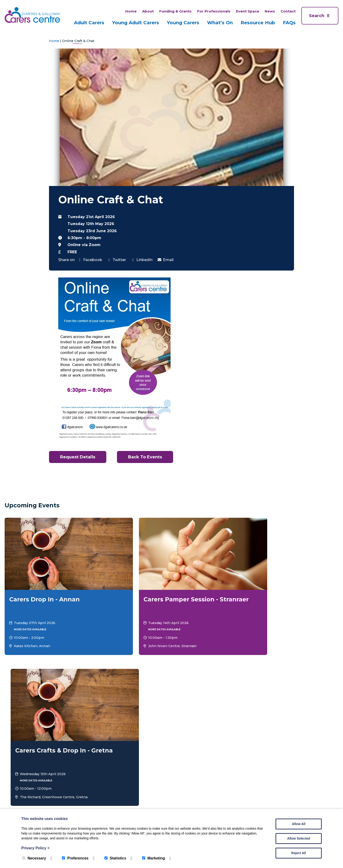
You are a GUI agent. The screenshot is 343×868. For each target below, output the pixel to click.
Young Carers (183, 23)
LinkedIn (142, 260)
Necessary (34, 858)
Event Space (248, 11)
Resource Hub (258, 23)
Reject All (299, 853)
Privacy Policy (35, 848)
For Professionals (214, 11)
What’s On (220, 23)
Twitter (116, 260)
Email (165, 260)
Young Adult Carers (136, 23)
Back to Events (149, 457)
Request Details (79, 457)
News (270, 11)
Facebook (90, 260)
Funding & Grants (175, 11)
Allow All (299, 824)
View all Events (321, 655)
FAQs (289, 23)
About (148, 11)
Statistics (115, 858)
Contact (288, 11)
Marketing (154, 858)
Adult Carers (89, 23)
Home (131, 11)
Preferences (75, 858)
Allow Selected (299, 838)
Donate (318, 693)
